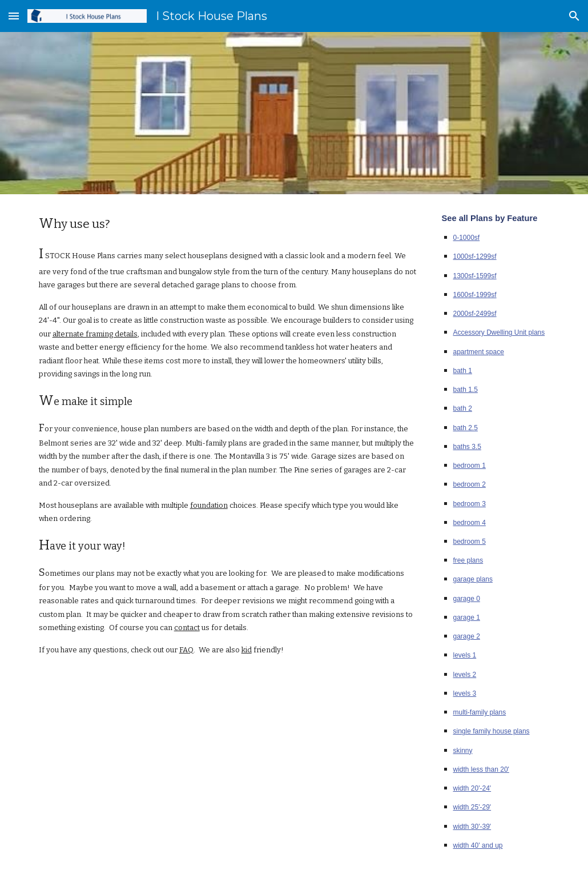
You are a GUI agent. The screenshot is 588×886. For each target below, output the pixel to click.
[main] (227, 434)
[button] (14, 16)
